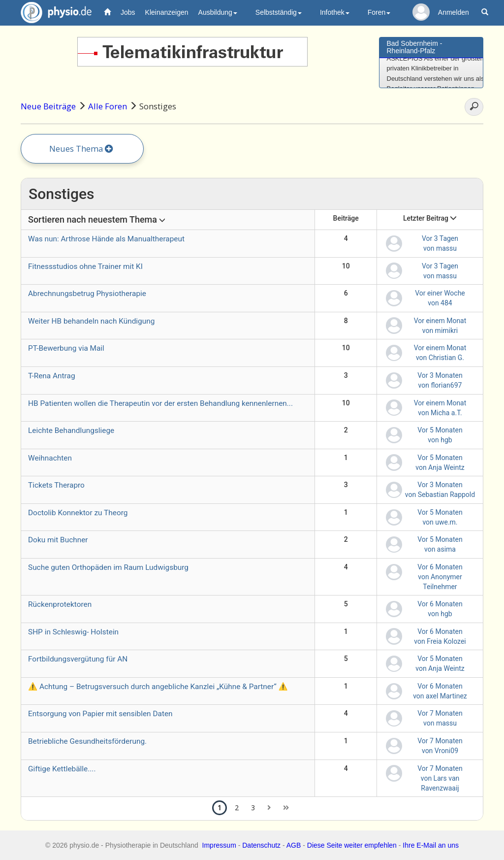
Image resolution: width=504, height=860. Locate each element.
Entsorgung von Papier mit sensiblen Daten (100, 714)
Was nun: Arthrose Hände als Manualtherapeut (106, 239)
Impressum (219, 845)
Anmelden (454, 12)
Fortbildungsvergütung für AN (78, 659)
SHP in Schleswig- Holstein (73, 632)
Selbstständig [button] (279, 12)
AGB (294, 845)
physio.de (52, 13)
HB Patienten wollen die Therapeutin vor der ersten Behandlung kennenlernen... (160, 403)
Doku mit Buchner (58, 540)
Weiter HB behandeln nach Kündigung (91, 321)
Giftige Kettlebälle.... (62, 769)
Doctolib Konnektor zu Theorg (78, 513)
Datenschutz (261, 845)
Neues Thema (81, 149)
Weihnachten (50, 458)
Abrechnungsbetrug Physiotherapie (87, 294)
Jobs (128, 12)
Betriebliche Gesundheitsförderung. (87, 741)
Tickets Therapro (56, 485)
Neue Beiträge (48, 106)
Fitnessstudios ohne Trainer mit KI (85, 266)
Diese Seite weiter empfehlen (352, 845)
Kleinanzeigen (167, 12)
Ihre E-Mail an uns (431, 845)
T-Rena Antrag (52, 376)
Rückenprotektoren (60, 604)
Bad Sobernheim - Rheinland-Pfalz (415, 47)
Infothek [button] (335, 12)
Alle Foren (108, 106)
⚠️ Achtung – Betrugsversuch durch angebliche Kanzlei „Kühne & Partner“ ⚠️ (158, 687)
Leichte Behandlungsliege (71, 430)
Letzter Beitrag (430, 218)
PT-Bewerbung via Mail (66, 348)
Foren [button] (379, 12)
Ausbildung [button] (218, 12)
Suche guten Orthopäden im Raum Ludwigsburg (108, 567)
